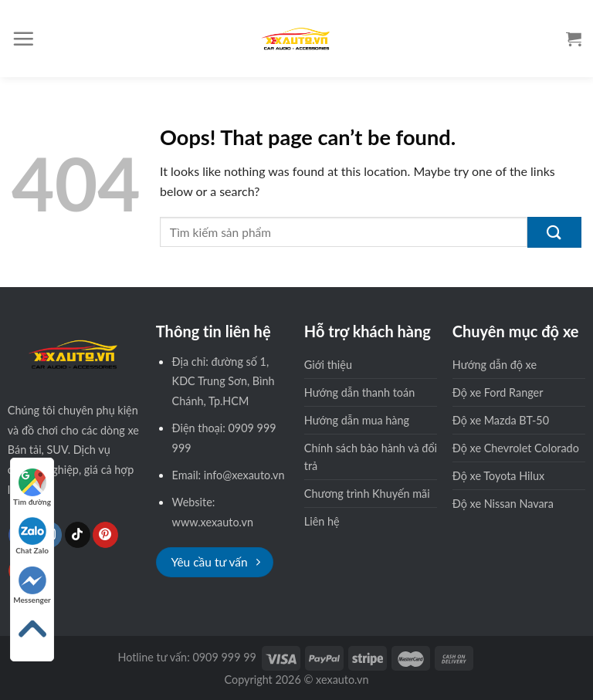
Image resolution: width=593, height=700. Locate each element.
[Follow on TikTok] (78, 535)
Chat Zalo (32, 536)
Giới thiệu (328, 365)
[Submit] (554, 232)
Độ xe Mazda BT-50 (501, 420)
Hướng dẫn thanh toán (359, 392)
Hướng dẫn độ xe (495, 365)
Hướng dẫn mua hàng (357, 420)
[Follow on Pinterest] (105, 535)
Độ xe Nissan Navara (503, 504)
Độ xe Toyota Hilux (498, 476)
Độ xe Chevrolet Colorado (516, 448)
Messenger (32, 585)
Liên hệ (322, 521)
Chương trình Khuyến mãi (367, 494)
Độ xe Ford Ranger (498, 392)
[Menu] (23, 39)
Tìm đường (32, 487)
